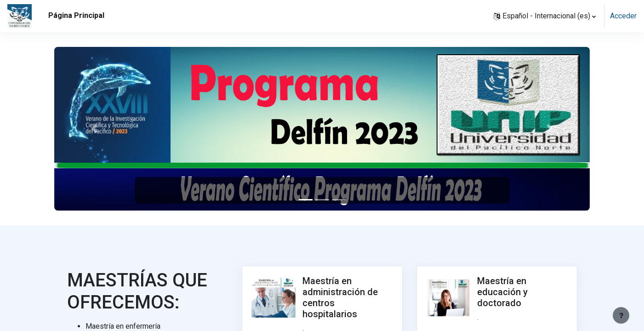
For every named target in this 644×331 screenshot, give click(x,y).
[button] (545, 16)
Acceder (623, 16)
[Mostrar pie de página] (621, 315)
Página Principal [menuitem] (76, 15)
